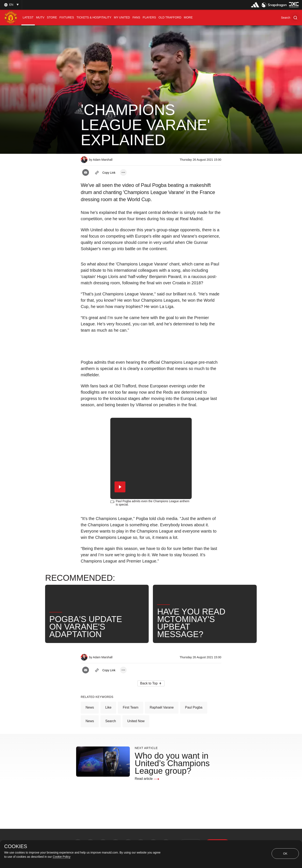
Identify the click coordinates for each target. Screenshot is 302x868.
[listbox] (11, 5)
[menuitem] (28, 17)
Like (108, 707)
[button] (290, 17)
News (90, 707)
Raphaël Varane (162, 707)
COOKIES (16, 846)
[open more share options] (123, 172)
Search (111, 721)
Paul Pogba (194, 707)
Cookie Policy (62, 857)
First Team (130, 707)
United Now (136, 721)
